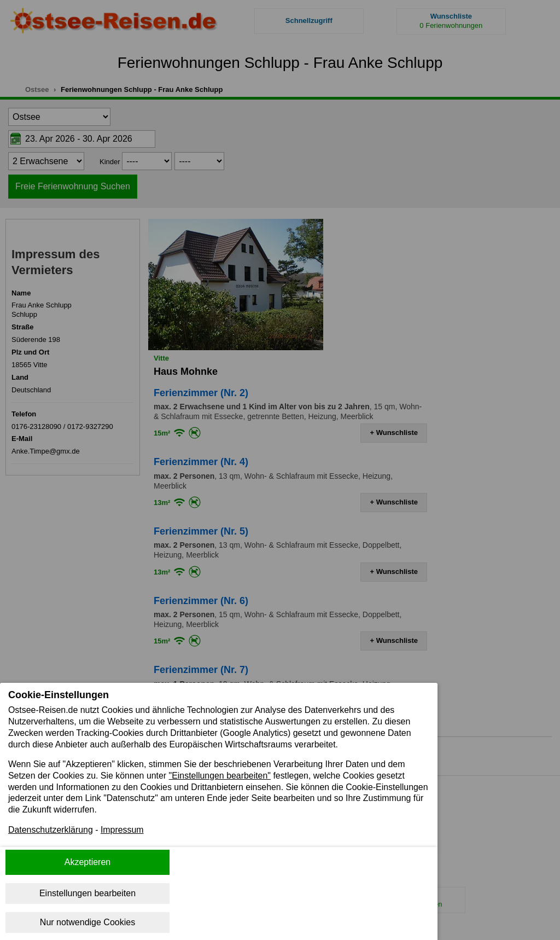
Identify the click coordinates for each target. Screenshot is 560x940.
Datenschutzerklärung (51, 830)
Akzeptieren (88, 862)
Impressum (123, 830)
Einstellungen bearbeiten (87, 893)
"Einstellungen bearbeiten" (221, 776)
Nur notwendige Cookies (87, 922)
